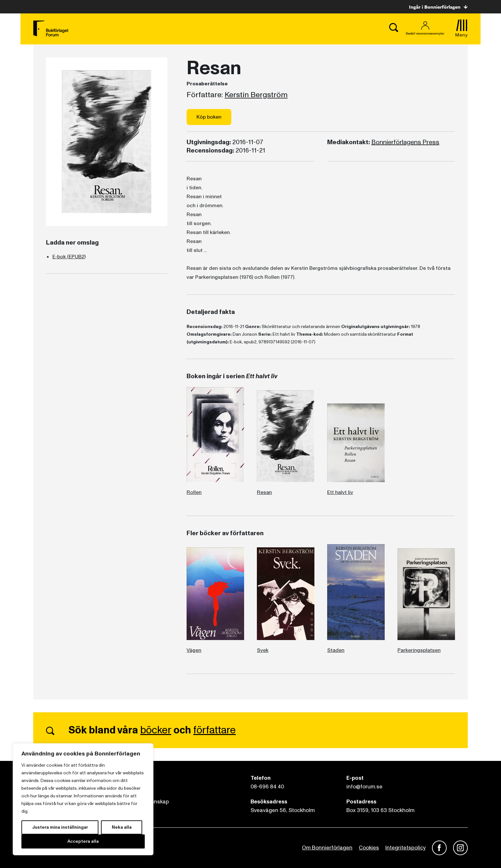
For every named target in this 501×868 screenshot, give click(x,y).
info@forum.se (364, 787)
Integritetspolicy (405, 848)
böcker (156, 730)
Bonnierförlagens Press (405, 142)
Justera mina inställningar (60, 827)
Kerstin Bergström (256, 95)
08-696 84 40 (267, 787)
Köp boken (209, 117)
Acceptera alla (83, 841)
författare (215, 730)
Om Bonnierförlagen (327, 848)
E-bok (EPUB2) (69, 257)
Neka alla (122, 827)
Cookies (369, 848)
